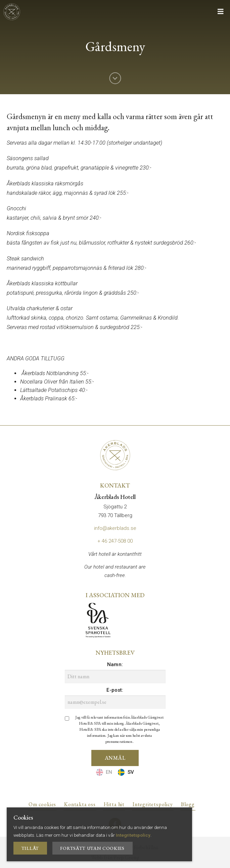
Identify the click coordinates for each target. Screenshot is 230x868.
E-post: (115, 690)
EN (104, 772)
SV (126, 772)
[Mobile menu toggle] (222, 12)
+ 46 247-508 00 (115, 541)
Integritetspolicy (133, 835)
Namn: (115, 664)
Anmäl (115, 758)
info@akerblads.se (115, 528)
